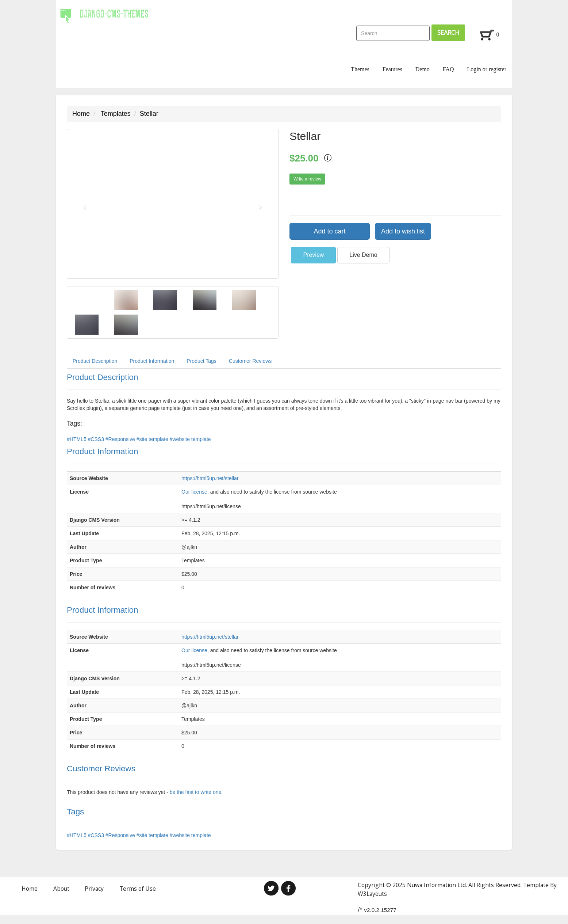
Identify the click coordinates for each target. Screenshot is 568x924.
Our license (194, 492)
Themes (360, 69)
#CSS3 (97, 439)
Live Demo (363, 255)
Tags (75, 812)
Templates (116, 114)
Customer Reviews (250, 361)
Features (392, 69)
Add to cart (329, 231)
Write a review (307, 179)
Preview (313, 255)
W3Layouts (372, 894)
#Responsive (121, 439)
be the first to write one (196, 792)
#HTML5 (77, 439)
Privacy (94, 889)
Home (81, 114)
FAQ (448, 69)
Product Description (95, 361)
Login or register (487, 69)
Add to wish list (403, 231)
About (61, 889)
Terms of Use (138, 889)
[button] (83, 204)
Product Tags (201, 361)
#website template (190, 439)
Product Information (152, 361)
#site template (153, 439)
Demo (423, 69)
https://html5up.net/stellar (210, 478)
